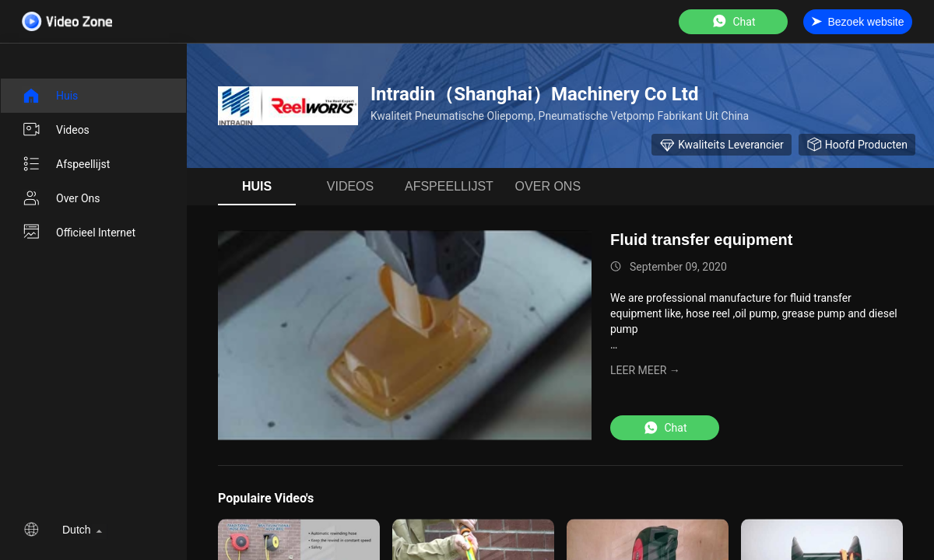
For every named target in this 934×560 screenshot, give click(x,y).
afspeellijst (66, 164)
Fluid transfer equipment (701, 240)
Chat (733, 21)
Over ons (61, 198)
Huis (50, 96)
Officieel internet (79, 233)
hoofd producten (857, 145)
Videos (56, 130)
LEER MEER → (645, 370)
